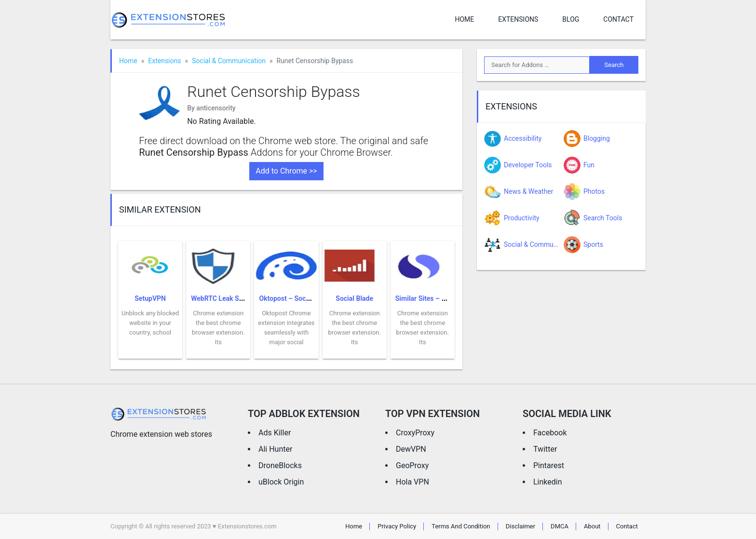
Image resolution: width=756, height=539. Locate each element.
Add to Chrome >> (286, 171)
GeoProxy (412, 465)
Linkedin (548, 482)
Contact (618, 19)
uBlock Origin (281, 482)
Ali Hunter (275, 449)
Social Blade (354, 298)
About (592, 526)
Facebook (550, 433)
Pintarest (549, 465)
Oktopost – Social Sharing (298, 298)
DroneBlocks (280, 465)
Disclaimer (520, 526)
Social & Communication (229, 61)
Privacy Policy (397, 526)
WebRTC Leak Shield (222, 298)
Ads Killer (275, 433)
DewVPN (411, 449)
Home (464, 19)
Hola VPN (412, 482)
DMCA (560, 526)
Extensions (518, 19)
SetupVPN (150, 298)
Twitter (545, 449)
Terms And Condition (461, 526)
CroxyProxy (415, 433)
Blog (571, 19)
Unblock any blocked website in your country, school (150, 323)
